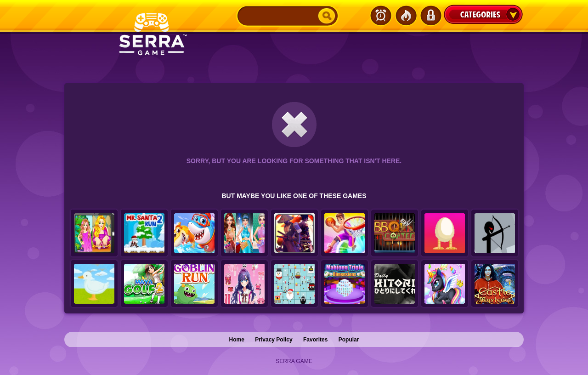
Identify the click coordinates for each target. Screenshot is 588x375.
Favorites (315, 340)
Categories (483, 14)
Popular (349, 340)
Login (430, 16)
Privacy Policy (274, 340)
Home (237, 340)
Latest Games (381, 16)
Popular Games (406, 16)
